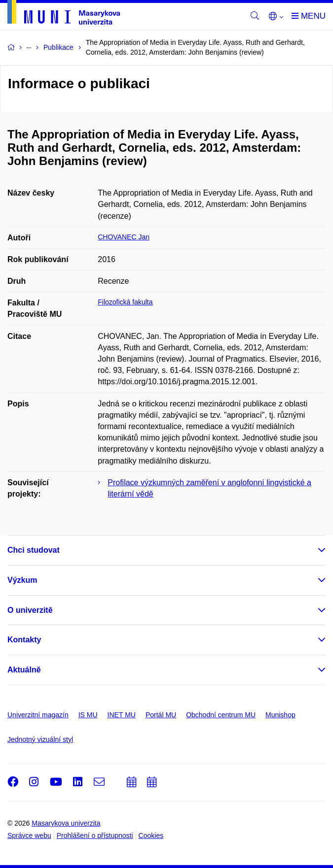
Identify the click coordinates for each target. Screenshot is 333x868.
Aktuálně (24, 670)
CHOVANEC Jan (124, 237)
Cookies (151, 835)
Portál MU (161, 715)
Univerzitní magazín (38, 715)
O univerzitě (30, 610)
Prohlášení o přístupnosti (95, 835)
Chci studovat (34, 550)
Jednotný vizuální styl (40, 739)
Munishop (280, 715)
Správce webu (29, 835)
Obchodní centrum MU (221, 715)
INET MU (122, 715)
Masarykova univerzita (66, 823)
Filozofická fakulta (125, 302)
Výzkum (22, 580)
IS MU (88, 715)
